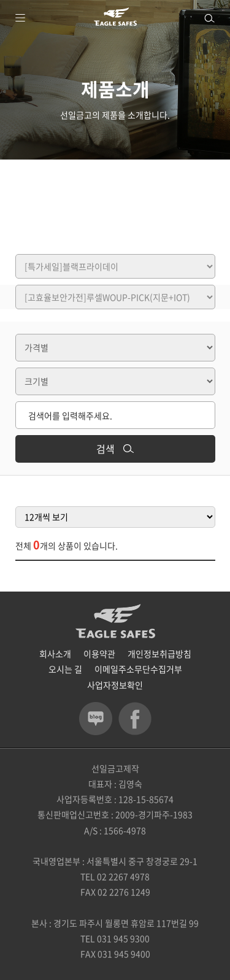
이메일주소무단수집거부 (138, 669)
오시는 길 (65, 669)
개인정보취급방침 (159, 654)
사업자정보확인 (115, 685)
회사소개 (55, 654)
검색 (115, 449)
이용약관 (99, 654)
